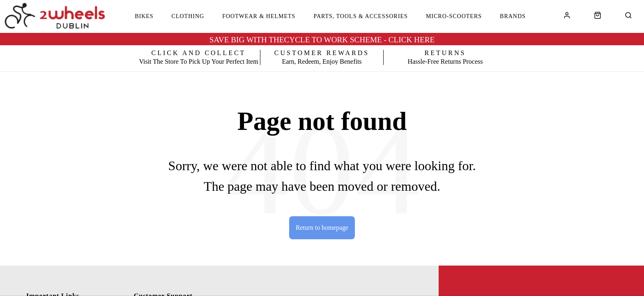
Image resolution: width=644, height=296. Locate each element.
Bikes (144, 16)
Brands (513, 16)
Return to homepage (322, 228)
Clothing (188, 16)
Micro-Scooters (454, 16)
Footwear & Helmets (259, 16)
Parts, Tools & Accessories (361, 16)
